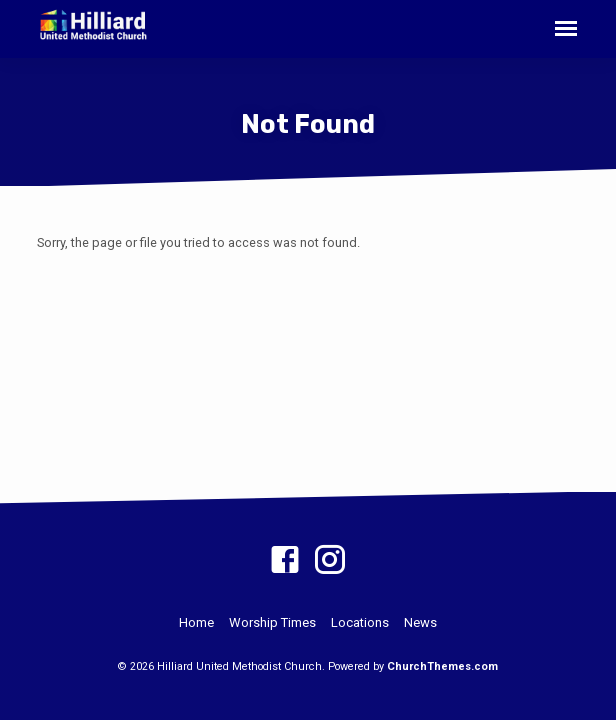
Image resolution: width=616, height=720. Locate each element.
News (420, 622)
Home (196, 622)
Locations (360, 622)
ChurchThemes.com (442, 666)
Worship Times (272, 622)
